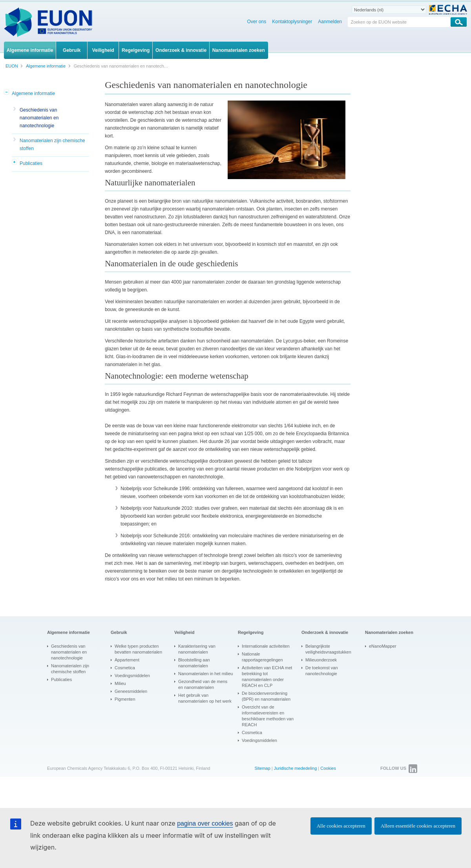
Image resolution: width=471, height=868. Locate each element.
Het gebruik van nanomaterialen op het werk (205, 698)
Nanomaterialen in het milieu (205, 674)
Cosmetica (125, 668)
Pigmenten (125, 699)
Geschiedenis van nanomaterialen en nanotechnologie (39, 118)
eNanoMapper (383, 646)
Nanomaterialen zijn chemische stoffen (52, 145)
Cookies (328, 768)
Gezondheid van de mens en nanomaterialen (203, 684)
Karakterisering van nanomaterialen (197, 649)
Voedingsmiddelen (132, 676)
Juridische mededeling (295, 768)
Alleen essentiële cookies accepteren (418, 826)
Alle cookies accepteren (341, 826)
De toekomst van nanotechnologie (322, 671)
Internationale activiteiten (266, 646)
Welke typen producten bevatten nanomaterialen (138, 649)
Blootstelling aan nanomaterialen (194, 663)
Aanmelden (330, 22)
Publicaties (31, 163)
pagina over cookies (205, 823)
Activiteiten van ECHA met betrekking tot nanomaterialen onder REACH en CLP (267, 677)
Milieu (120, 683)
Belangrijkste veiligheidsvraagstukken (328, 649)
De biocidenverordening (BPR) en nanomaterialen (266, 696)
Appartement (127, 660)
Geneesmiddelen (131, 691)
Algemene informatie (33, 93)
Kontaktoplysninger (292, 22)
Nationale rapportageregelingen (262, 657)
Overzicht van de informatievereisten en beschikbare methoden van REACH (268, 716)
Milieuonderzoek (321, 660)
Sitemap (262, 768)
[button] (7, 93)
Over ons (257, 22)
